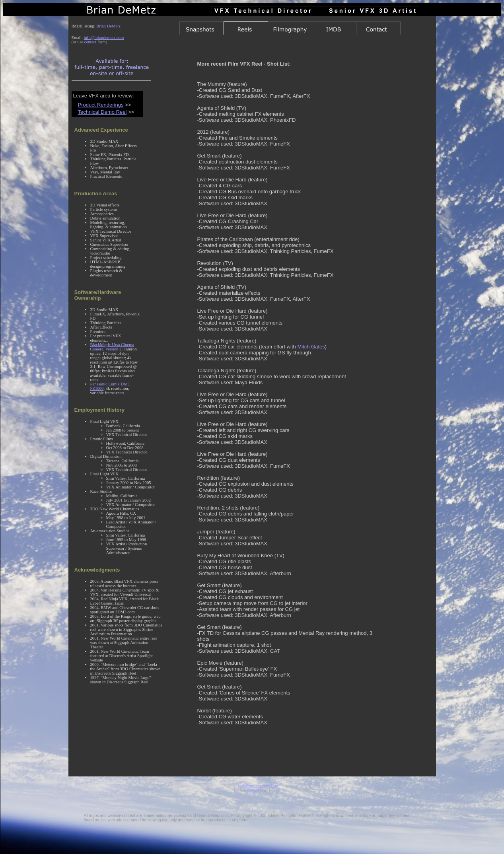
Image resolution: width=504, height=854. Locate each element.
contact (90, 42)
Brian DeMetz (108, 26)
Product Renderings (101, 105)
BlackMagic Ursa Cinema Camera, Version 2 (112, 347)
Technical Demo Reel (102, 112)
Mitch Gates (311, 347)
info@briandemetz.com (104, 38)
